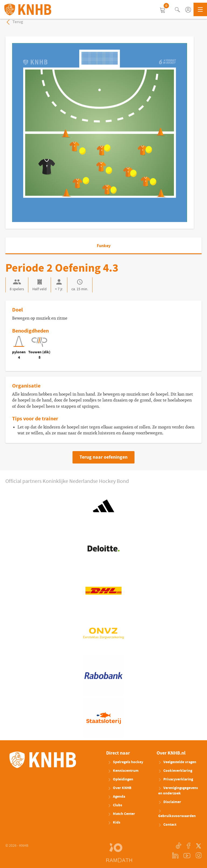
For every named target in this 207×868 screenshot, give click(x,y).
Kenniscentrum (123, 771)
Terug (14, 22)
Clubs (115, 805)
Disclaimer (170, 802)
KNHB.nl (28, 9)
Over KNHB (120, 788)
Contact (167, 825)
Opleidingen (120, 779)
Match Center (121, 814)
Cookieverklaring (175, 771)
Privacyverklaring (176, 779)
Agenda (116, 797)
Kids (114, 822)
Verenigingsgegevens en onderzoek (178, 791)
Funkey (104, 246)
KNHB (43, 760)
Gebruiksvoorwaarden (177, 814)
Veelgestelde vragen (177, 762)
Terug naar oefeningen (103, 457)
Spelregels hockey (125, 762)
